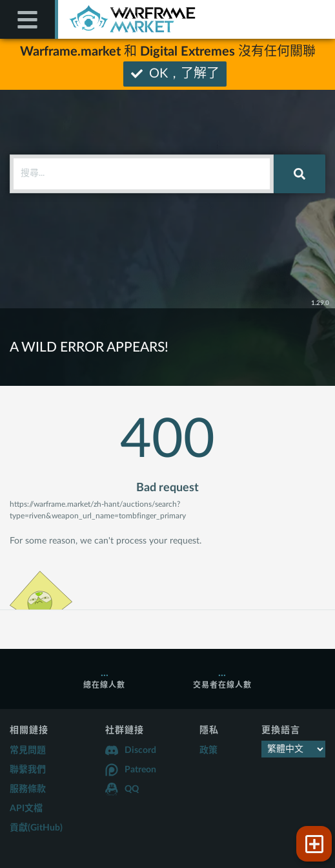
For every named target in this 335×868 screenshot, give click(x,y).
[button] (314, 844)
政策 (208, 750)
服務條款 (28, 789)
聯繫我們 (28, 770)
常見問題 (28, 750)
